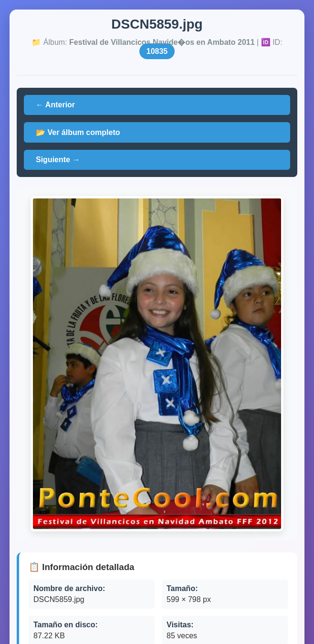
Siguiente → (58, 160)
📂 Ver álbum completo (78, 132)
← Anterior (55, 105)
